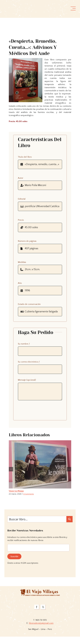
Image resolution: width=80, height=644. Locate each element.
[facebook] (37, 607)
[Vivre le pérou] (40, 442)
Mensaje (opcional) (27, 380)
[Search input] (37, 519)
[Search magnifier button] (69, 519)
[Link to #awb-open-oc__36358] (73, 9)
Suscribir (14, 556)
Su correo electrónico (29, 362)
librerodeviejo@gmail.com (41, 623)
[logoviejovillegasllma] (40, 590)
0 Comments (29, 494)
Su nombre (24, 344)
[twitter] (43, 607)
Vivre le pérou (16, 491)
